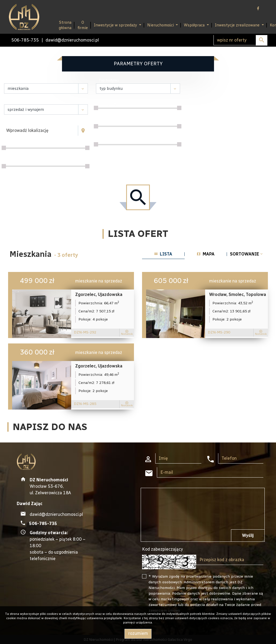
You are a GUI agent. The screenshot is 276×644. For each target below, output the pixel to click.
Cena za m (108, 122)
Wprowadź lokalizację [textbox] (27, 130)
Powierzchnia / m (21, 161)
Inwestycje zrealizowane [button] (238, 25)
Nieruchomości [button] (161, 25)
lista (163, 254)
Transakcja (16, 101)
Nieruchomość (18, 80)
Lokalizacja (16, 122)
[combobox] (41, 131)
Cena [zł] (14, 143)
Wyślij (248, 535)
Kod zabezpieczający (163, 549)
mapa (206, 254)
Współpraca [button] (195, 25)
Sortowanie (247, 254)
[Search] (240, 40)
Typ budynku (109, 80)
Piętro (104, 140)
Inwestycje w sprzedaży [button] (116, 25)
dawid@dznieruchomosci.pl (72, 40)
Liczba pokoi (109, 103)
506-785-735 (25, 40)
